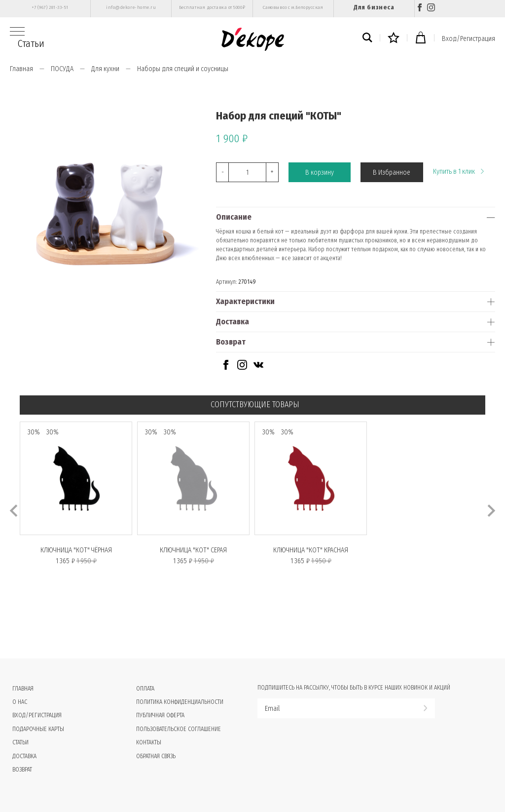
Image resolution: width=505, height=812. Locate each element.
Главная (21, 69)
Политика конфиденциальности (180, 702)
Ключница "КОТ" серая (193, 550)
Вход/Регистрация (469, 39)
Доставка (233, 322)
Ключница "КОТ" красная (311, 550)
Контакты (149, 742)
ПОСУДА (62, 69)
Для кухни (105, 69)
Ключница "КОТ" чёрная (76, 550)
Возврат (231, 342)
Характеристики (245, 301)
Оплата (145, 689)
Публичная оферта (160, 715)
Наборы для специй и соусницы (183, 69)
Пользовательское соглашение (179, 729)
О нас (20, 702)
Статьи (31, 43)
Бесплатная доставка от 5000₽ (212, 7)
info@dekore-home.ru (131, 7)
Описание (234, 217)
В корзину (320, 173)
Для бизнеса (374, 7)
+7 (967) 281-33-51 (50, 7)
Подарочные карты (38, 729)
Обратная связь (156, 756)
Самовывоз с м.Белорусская (293, 7)
